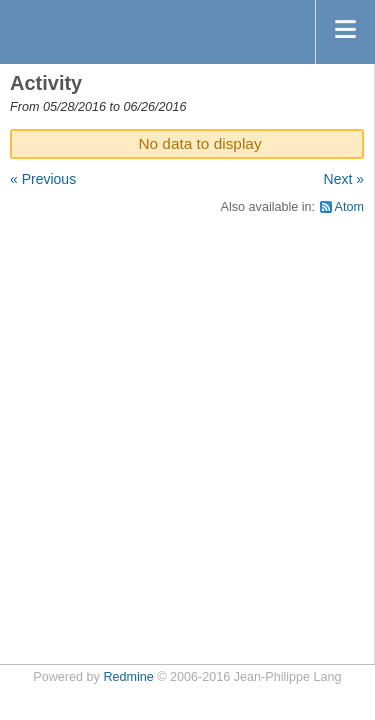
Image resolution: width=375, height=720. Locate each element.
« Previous (43, 179)
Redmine (128, 677)
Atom (349, 207)
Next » (344, 179)
